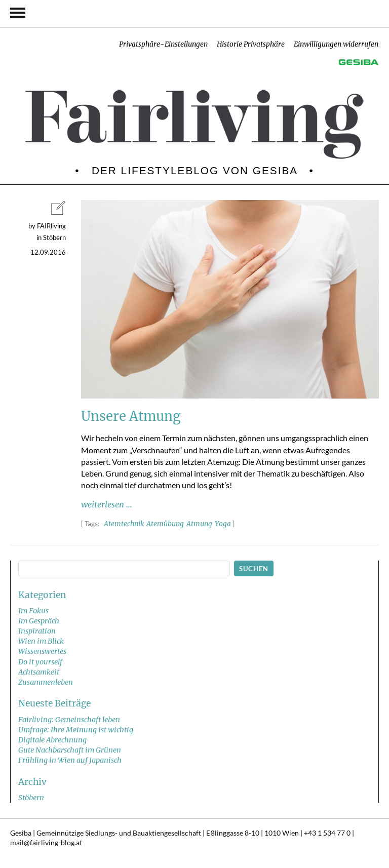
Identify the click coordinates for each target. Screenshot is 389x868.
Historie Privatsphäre (251, 44)
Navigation (18, 13)
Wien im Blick (41, 641)
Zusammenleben (46, 682)
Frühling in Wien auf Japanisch (70, 760)
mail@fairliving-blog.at (46, 843)
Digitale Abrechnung (52, 740)
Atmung (199, 524)
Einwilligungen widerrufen (336, 44)
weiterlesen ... (107, 504)
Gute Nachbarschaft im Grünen (70, 750)
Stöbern (31, 798)
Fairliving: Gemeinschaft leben (69, 720)
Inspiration (37, 631)
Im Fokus (33, 611)
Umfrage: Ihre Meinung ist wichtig (76, 730)
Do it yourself (40, 662)
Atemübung (165, 524)
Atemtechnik (124, 524)
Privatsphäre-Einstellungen (163, 44)
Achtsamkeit (39, 672)
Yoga (223, 524)
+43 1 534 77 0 (327, 833)
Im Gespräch (39, 621)
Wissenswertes (42, 651)
